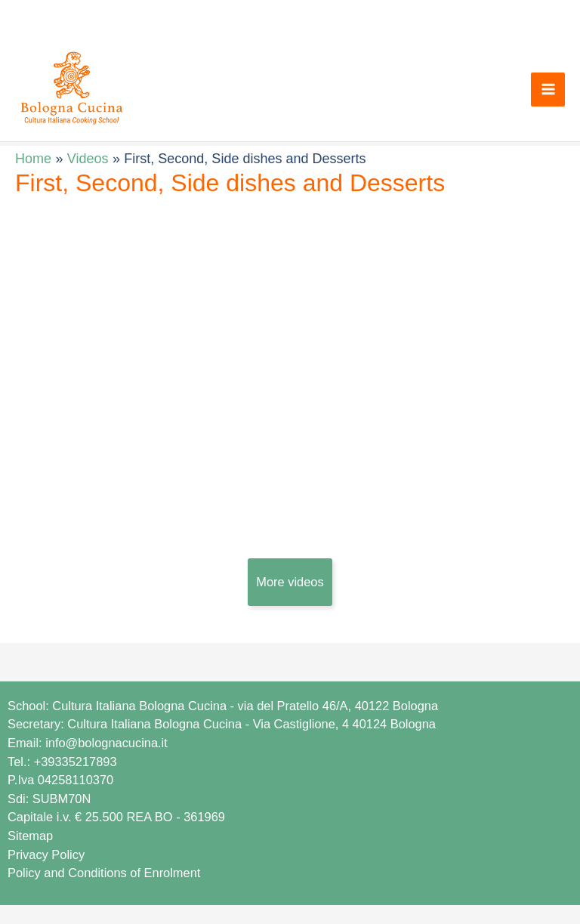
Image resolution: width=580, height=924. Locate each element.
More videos (290, 582)
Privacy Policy (46, 854)
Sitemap (30, 836)
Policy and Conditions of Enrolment (104, 873)
